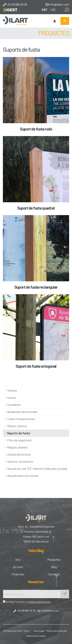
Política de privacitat (57, 631)
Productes (54, 560)
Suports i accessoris (20, 462)
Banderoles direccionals (22, 412)
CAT (44, 10)
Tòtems (12, 391)
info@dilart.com (57, 4)
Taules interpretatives (21, 419)
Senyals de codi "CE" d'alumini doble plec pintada (37, 469)
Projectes (18, 574)
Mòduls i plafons (17, 426)
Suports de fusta (19, 433)
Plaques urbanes (17, 447)
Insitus (12, 398)
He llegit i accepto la (27, 602)
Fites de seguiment (19, 440)
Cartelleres (14, 405)
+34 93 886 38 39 (15, 4)
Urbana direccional (19, 454)
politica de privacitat (39, 602)
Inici (18, 560)
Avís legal (39, 631)
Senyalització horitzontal (23, 476)
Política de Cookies (36, 636)
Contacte (54, 574)
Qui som (18, 567)
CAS (53, 10)
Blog (54, 567)
